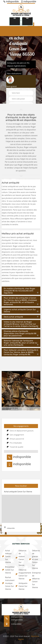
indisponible (11, 1)
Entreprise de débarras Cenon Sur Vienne (34, 580)
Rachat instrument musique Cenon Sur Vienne (8, 583)
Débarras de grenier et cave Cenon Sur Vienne (34, 559)
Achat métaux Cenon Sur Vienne (7, 556)
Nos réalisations (14, 73)
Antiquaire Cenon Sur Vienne (21, 586)
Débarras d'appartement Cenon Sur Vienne (21, 574)
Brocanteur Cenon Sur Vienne (8, 570)
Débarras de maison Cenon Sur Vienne (21, 558)
